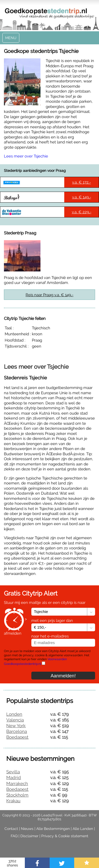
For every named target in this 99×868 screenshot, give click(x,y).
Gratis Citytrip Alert (31, 593)
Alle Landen (83, 829)
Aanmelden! (63, 676)
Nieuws (27, 829)
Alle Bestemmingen (53, 829)
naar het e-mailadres (50, 636)
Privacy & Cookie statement (65, 836)
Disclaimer (29, 836)
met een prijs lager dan (52, 621)
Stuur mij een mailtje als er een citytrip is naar (45, 603)
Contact (11, 829)
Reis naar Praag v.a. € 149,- (50, 295)
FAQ (14, 836)
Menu (11, 38)
